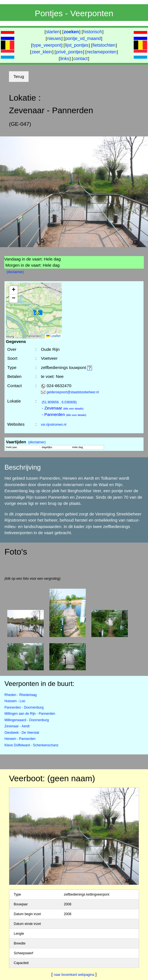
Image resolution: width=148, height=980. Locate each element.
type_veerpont (47, 45)
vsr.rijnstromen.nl (54, 425)
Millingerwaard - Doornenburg (27, 720)
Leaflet (53, 336)
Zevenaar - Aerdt (17, 726)
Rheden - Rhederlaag (21, 695)
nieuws (54, 38)
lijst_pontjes (77, 45)
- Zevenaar (63, 408)
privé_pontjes (69, 52)
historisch (92, 32)
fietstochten (104, 45)
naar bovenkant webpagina (74, 975)
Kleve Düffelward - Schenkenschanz (32, 745)
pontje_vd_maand (83, 38)
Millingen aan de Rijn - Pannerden (30, 714)
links (65, 59)
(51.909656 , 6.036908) (59, 402)
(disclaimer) (15, 272)
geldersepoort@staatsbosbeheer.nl (73, 392)
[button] (38, 313)
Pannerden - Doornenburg (24, 707)
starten (53, 32)
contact (80, 59)
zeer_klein (42, 52)
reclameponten (102, 52)
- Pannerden (64, 414)
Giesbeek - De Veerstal (22, 733)
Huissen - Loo (15, 701)
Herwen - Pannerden (20, 739)
